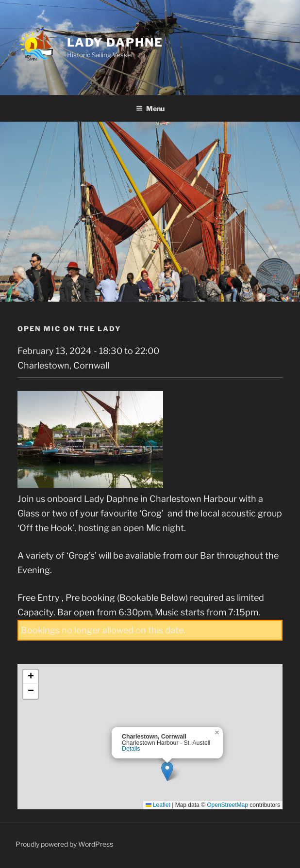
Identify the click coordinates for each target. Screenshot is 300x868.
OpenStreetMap (227, 805)
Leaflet (158, 805)
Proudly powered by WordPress (64, 844)
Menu (150, 108)
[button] (167, 771)
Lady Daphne (115, 42)
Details (131, 749)
